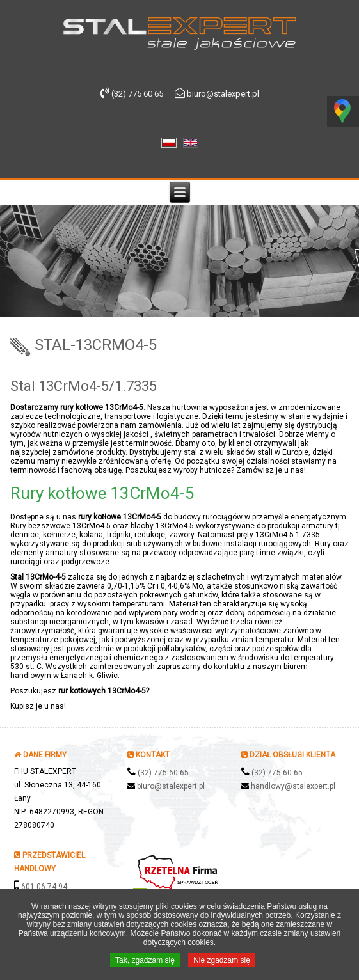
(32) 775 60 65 (163, 773)
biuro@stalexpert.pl (171, 786)
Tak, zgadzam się (145, 961)
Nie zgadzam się (222, 961)
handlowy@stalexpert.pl (293, 786)
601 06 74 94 (44, 887)
